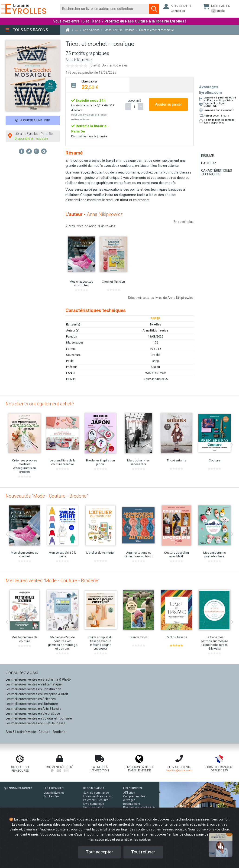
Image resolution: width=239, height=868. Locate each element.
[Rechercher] (105, 9)
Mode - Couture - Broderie (47, 732)
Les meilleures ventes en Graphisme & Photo (38, 679)
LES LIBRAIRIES (54, 788)
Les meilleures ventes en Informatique (34, 684)
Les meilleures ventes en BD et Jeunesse (36, 723)
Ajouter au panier (168, 104)
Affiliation (129, 793)
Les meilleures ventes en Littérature (32, 704)
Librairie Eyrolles (54, 793)
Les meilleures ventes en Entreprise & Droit (37, 694)
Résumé (208, 156)
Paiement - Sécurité (96, 800)
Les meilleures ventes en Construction (33, 689)
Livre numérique (94, 804)
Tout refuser (143, 852)
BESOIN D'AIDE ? (94, 788)
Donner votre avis (115, 65)
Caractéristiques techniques (217, 172)
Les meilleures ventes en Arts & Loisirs (34, 709)
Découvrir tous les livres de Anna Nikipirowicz (161, 298)
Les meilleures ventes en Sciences (31, 699)
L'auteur (208, 163)
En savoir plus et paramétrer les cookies (121, 840)
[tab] (98, 85)
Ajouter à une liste (33, 120)
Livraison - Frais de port (98, 796)
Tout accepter (99, 852)
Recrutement (132, 804)
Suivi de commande (96, 793)
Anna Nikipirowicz (79, 60)
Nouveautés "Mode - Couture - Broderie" (47, 496)
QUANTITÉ (134, 101)
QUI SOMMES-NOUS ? (18, 788)
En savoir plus (184, 222)
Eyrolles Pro (51, 796)
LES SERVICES (133, 788)
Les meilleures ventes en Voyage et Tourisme (39, 718)
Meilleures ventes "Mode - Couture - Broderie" (53, 581)
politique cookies (122, 819)
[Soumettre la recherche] (154, 9)
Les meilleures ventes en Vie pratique (33, 713)
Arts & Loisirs (15, 732)
